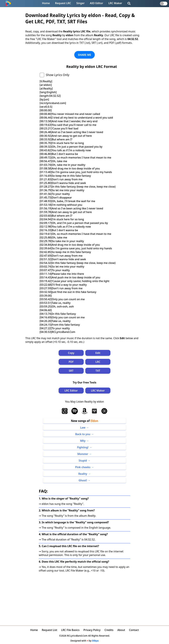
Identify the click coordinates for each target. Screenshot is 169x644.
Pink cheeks (83, 467)
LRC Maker (115, 3)
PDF (71, 362)
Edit (98, 353)
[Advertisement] (84, 597)
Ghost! (83, 480)
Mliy (83, 441)
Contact (134, 630)
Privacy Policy (92, 630)
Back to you (83, 434)
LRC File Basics (70, 630)
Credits (109, 630)
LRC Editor (71, 391)
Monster (83, 454)
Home (46, 3)
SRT (71, 371)
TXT (98, 371)
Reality (83, 474)
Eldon (94, 421)
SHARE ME (84, 55)
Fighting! (83, 447)
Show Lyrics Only (58, 75)
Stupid (83, 461)
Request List (49, 630)
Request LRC (63, 3)
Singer (81, 3)
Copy (71, 353)
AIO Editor (96, 3)
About (121, 630)
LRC (98, 362)
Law (83, 428)
